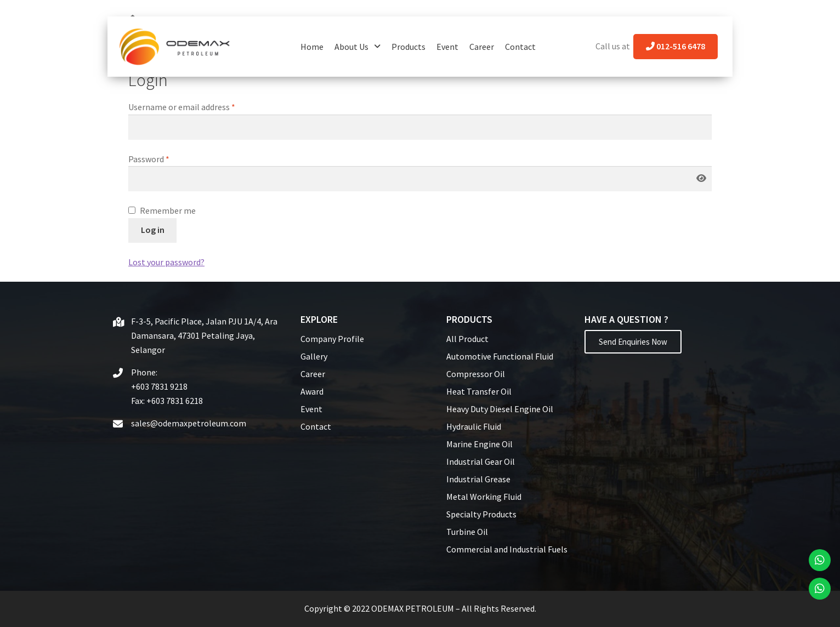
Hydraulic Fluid (474, 426)
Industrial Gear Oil (481, 461)
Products (408, 47)
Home (312, 47)
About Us (357, 47)
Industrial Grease (478, 479)
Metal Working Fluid (484, 497)
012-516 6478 (676, 46)
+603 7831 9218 (159, 386)
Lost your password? (166, 262)
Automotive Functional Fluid (500, 356)
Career (482, 47)
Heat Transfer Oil (479, 391)
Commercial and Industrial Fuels (507, 549)
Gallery (314, 356)
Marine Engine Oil (479, 444)
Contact (520, 47)
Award (312, 391)
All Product (467, 339)
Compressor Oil (476, 374)
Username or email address (182, 107)
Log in (153, 230)
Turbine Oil (467, 532)
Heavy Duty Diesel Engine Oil (500, 409)
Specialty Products (481, 514)
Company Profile (332, 339)
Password (149, 159)
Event (447, 47)
